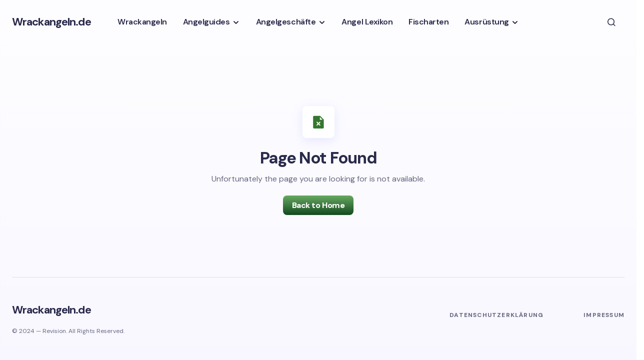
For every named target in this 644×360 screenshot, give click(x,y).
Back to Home (318, 205)
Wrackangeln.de (51, 22)
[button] (611, 22)
